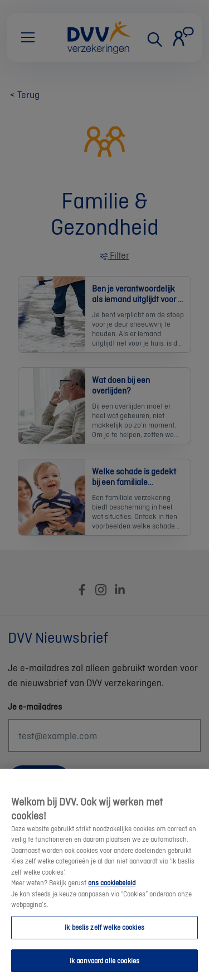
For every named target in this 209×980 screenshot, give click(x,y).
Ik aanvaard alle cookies (104, 967)
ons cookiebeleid (112, 890)
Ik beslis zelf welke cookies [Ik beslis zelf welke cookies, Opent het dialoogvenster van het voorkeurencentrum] (104, 935)
